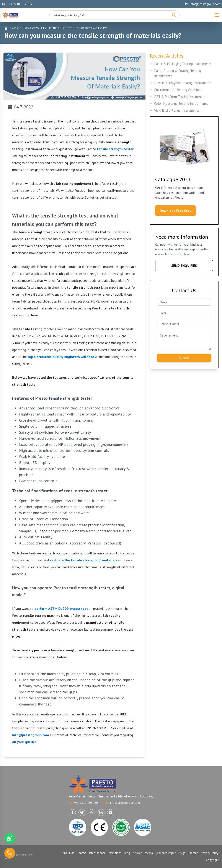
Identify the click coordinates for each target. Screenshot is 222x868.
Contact (82, 853)
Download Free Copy (175, 211)
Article (17, 28)
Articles (137, 853)
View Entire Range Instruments (177, 110)
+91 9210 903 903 (17, 4)
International (97, 853)
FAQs (182, 853)
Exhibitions (115, 853)
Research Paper (166, 853)
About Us (68, 853)
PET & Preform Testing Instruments (181, 97)
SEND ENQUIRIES (184, 266)
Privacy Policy (210, 853)
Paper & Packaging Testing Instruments (183, 64)
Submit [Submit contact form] (184, 358)
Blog (127, 853)
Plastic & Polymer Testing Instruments (183, 83)
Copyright (212, 860)
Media (149, 853)
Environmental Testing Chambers (178, 90)
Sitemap (193, 853)
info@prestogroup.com (202, 4)
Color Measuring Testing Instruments (181, 103)
